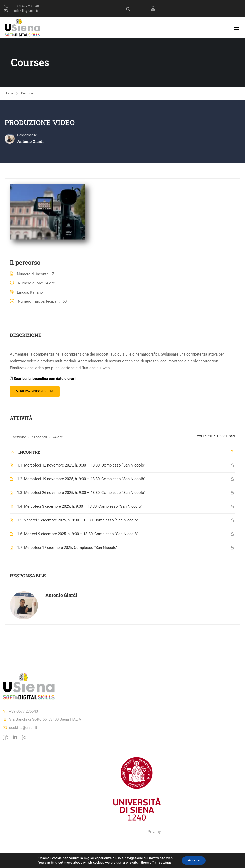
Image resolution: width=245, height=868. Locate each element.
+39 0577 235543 (21, 6)
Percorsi (27, 95)
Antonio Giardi (61, 597)
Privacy (154, 834)
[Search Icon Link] (128, 11)
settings (163, 862)
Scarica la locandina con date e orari (45, 380)
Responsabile (27, 137)
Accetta (194, 860)
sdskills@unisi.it (21, 11)
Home (9, 95)
